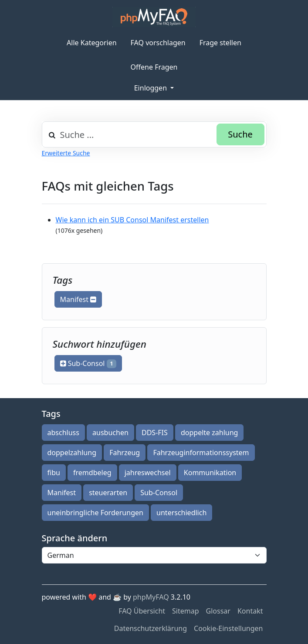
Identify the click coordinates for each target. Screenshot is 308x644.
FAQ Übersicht (142, 611)
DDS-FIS (155, 433)
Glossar (218, 611)
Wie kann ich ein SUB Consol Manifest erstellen (132, 220)
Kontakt (250, 611)
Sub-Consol (88, 363)
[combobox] (154, 134)
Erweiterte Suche (66, 153)
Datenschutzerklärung (151, 628)
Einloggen (151, 88)
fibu (54, 473)
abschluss (63, 433)
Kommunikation (210, 473)
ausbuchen (110, 433)
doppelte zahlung (209, 433)
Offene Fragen (154, 67)
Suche (240, 134)
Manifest (78, 299)
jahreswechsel (148, 473)
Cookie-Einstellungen (228, 628)
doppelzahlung (72, 453)
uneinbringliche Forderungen (95, 513)
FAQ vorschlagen (158, 43)
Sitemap (186, 611)
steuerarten (108, 493)
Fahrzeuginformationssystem (201, 453)
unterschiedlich (181, 513)
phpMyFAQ (151, 597)
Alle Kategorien (92, 43)
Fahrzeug (125, 453)
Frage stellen (220, 43)
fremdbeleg (92, 473)
